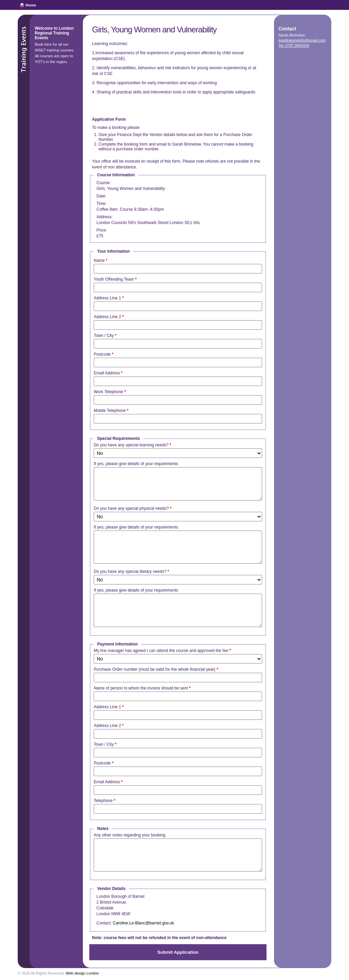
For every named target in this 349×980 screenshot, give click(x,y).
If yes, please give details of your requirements (136, 464)
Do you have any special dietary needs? (131, 571)
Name (101, 261)
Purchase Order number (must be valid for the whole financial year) (156, 669)
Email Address (108, 373)
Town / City (105, 336)
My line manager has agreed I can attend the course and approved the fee (162, 651)
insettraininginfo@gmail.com (302, 40)
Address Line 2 (109, 317)
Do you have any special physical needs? (133, 508)
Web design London (82, 973)
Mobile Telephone (111, 411)
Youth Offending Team (115, 279)
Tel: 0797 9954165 (294, 45)
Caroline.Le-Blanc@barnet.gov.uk (143, 923)
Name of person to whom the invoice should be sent (142, 688)
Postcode (104, 354)
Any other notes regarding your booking (130, 835)
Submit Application (178, 952)
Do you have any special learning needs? (133, 445)
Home (31, 5)
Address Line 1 (109, 298)
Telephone (104, 801)
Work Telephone (110, 392)
